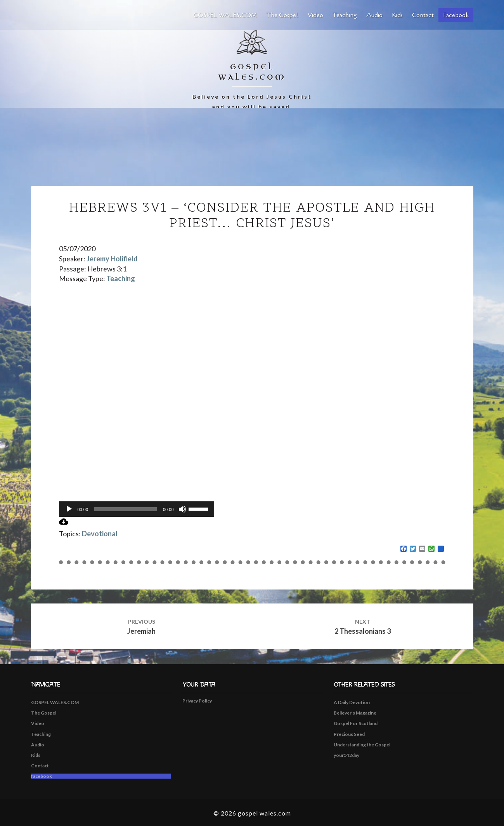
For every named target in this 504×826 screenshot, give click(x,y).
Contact (423, 15)
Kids (397, 15)
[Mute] (182, 509)
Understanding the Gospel (362, 745)
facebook (456, 15)
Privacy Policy (197, 701)
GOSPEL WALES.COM (225, 15)
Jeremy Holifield (112, 259)
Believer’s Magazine (355, 713)
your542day (346, 755)
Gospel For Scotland (356, 723)
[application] (137, 509)
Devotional (100, 534)
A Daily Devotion (352, 702)
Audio (374, 15)
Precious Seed (349, 734)
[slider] (126, 509)
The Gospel (282, 15)
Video (315, 15)
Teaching (345, 15)
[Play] (69, 509)
